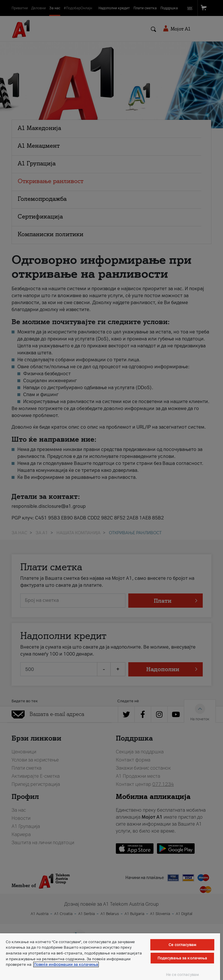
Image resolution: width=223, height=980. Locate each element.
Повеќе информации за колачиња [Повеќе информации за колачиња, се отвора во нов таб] (66, 964)
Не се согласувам (182, 975)
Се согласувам (182, 945)
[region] (110, 957)
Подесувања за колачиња (182, 958)
